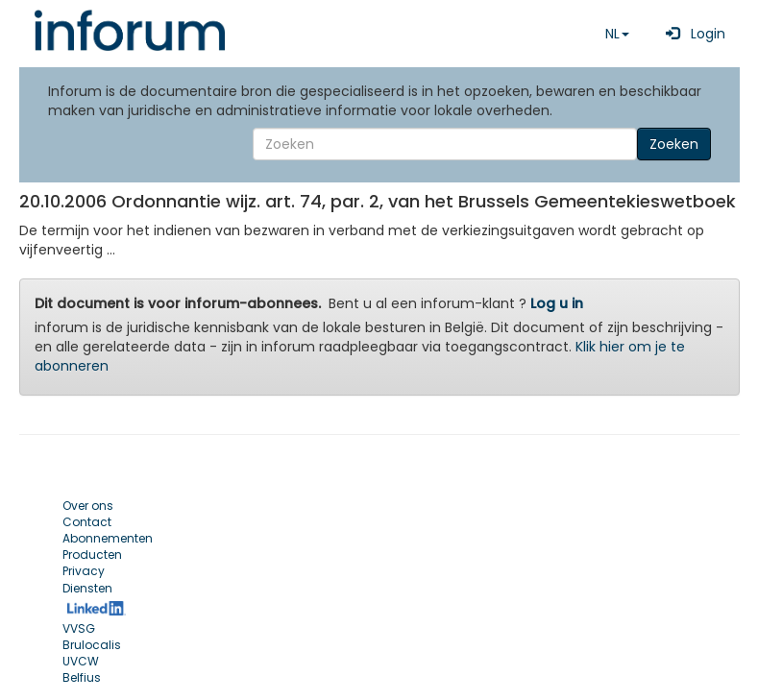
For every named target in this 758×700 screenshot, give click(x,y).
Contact (87, 522)
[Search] (445, 144)
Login (692, 34)
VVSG (79, 628)
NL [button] (617, 34)
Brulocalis (92, 645)
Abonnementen (108, 538)
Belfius (82, 677)
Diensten (87, 588)
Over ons (88, 506)
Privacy (84, 571)
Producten (92, 555)
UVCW (81, 661)
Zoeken (674, 144)
